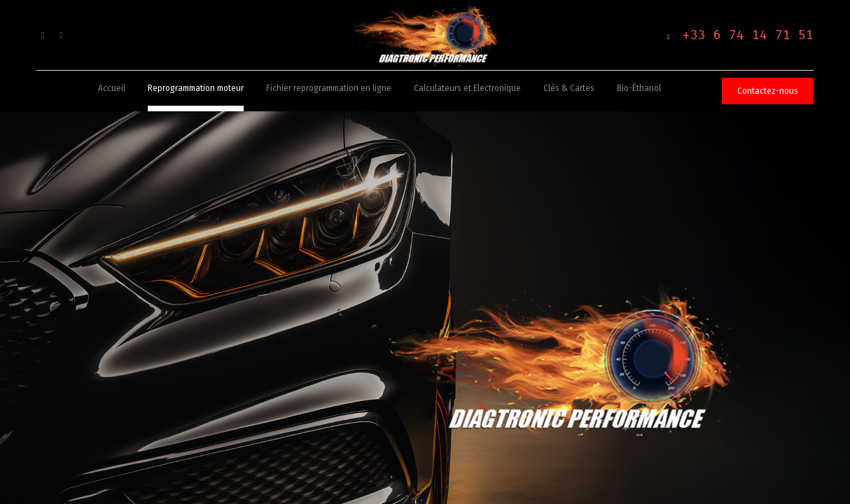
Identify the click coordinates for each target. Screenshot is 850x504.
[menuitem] (112, 91)
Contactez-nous (768, 91)
